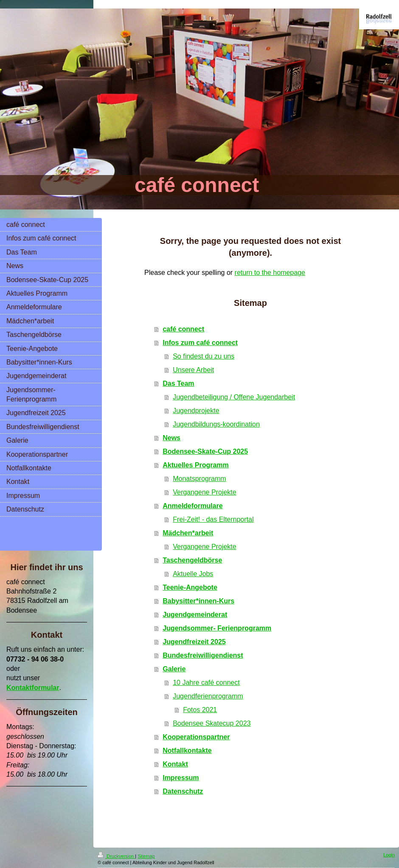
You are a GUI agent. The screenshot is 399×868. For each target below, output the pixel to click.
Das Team (178, 383)
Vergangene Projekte (204, 492)
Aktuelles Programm (196, 465)
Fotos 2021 (200, 710)
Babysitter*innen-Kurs (198, 601)
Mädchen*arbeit (188, 533)
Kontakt (175, 764)
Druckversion (116, 856)
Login (389, 855)
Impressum (181, 778)
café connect (183, 329)
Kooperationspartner (196, 737)
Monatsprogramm (199, 479)
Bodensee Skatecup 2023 (212, 723)
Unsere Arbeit (193, 370)
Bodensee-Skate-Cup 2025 (205, 451)
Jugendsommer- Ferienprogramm (217, 628)
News (171, 438)
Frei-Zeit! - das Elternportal (213, 519)
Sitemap (146, 856)
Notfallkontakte (187, 751)
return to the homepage (270, 273)
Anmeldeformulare (192, 506)
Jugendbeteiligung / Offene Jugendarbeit (234, 397)
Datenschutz (183, 791)
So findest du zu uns (204, 356)
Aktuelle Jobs (193, 574)
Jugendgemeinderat (195, 615)
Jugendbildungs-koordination (216, 424)
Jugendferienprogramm (208, 696)
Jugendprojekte (196, 411)
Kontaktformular (33, 688)
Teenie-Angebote (190, 587)
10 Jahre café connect (206, 683)
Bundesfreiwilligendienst (203, 655)
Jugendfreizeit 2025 (194, 642)
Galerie (174, 669)
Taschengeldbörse (192, 560)
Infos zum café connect (200, 343)
